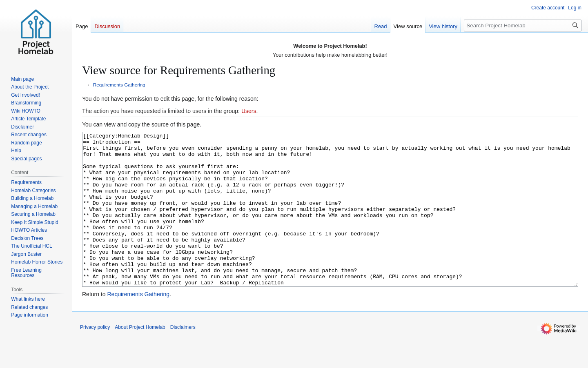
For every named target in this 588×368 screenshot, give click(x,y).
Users (249, 111)
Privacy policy (95, 358)
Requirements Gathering (119, 85)
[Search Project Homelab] (523, 25)
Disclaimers (183, 358)
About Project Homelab (140, 358)
